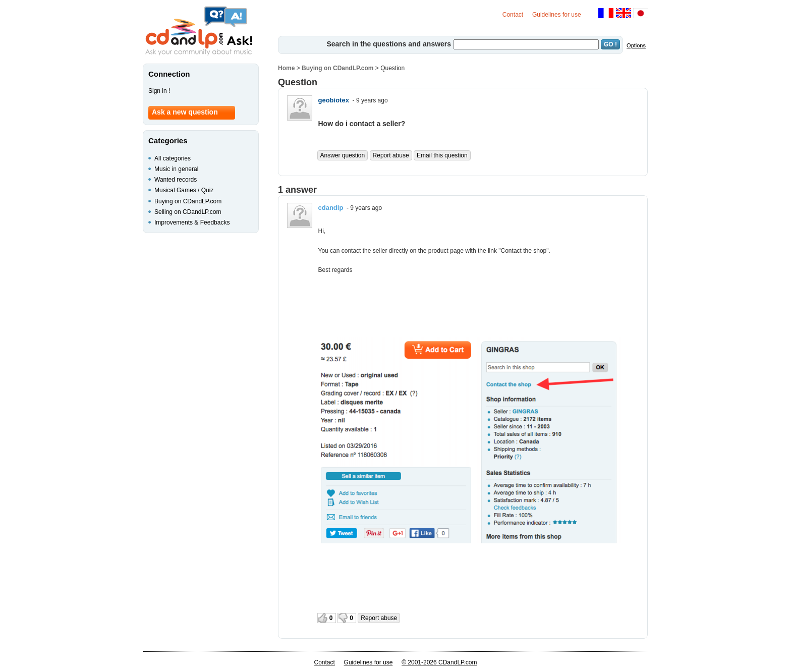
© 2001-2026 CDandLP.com (439, 662)
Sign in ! (159, 91)
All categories (173, 158)
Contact (513, 15)
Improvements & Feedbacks (192, 222)
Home (286, 68)
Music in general (176, 169)
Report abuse (391, 155)
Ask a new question (185, 112)
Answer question (343, 155)
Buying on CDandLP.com (337, 68)
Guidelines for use (557, 15)
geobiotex (334, 100)
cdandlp (331, 208)
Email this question (442, 155)
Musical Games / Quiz (184, 190)
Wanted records (176, 180)
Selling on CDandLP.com (188, 212)
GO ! (610, 44)
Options (636, 45)
